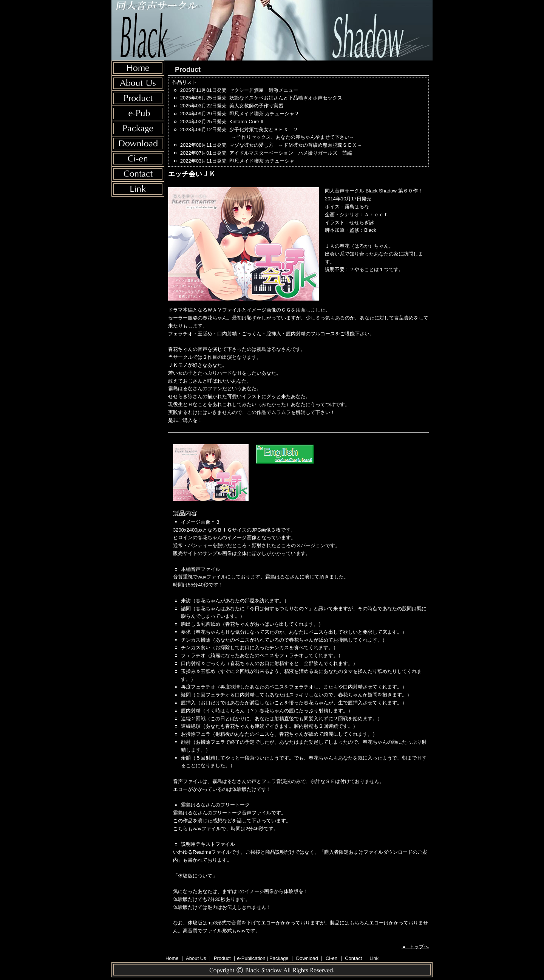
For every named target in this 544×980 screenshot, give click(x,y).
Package (279, 958)
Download (307, 958)
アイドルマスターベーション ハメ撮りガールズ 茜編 (291, 153)
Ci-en (331, 958)
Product (222, 958)
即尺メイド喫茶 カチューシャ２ (264, 114)
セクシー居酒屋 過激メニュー (264, 90)
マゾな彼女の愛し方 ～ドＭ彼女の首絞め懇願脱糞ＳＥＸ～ (296, 145)
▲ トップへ (415, 947)
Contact (353, 958)
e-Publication (251, 958)
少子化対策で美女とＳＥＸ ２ (327, 134)
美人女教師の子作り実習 (256, 106)
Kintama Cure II (246, 122)
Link (374, 958)
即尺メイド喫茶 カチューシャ (262, 161)
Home (172, 958)
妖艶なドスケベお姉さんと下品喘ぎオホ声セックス (286, 98)
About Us (196, 958)
